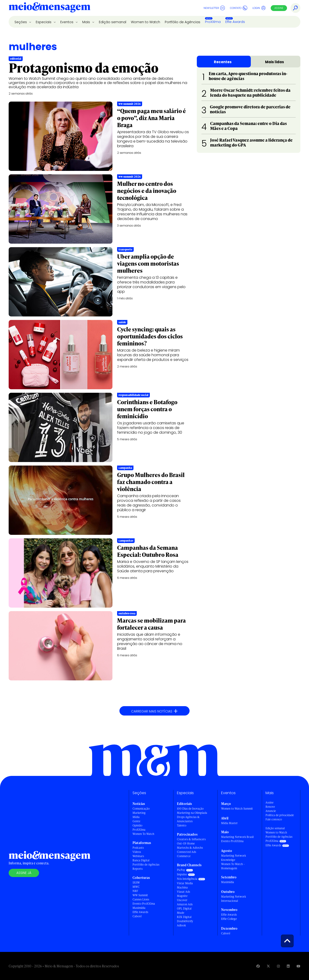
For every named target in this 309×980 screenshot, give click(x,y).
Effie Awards (235, 22)
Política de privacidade (280, 815)
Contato (239, 8)
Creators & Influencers (191, 839)
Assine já (24, 873)
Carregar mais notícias (154, 711)
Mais (87, 22)
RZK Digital (184, 917)
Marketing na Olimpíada (192, 813)
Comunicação (141, 809)
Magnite (182, 896)
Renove (270, 807)
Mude (181, 913)
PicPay (181, 870)
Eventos (67, 22)
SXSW (136, 883)
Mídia (136, 817)
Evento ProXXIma (144, 904)
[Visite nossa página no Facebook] (258, 966)
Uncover (182, 900)
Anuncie (271, 811)
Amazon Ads (185, 904)
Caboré (137, 916)
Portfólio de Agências (183, 22)
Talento (182, 825)
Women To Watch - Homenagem (233, 866)
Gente (136, 821)
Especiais (44, 22)
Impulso (182, 874)
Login (259, 8)
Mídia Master (229, 823)
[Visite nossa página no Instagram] (278, 966)
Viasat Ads (183, 892)
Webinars (138, 856)
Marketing (139, 813)
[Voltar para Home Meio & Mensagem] (50, 8)
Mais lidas (275, 62)
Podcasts (138, 848)
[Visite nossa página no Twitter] (268, 966)
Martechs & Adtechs (190, 848)
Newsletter (214, 8)
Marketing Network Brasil (237, 837)
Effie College (229, 919)
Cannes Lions (141, 899)
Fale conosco (274, 819)
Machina (182, 887)
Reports (138, 869)
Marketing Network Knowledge (234, 858)
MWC (136, 887)
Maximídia (139, 908)
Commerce (184, 856)
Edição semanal (113, 22)
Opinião (137, 825)
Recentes (223, 62)
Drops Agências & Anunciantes (188, 819)
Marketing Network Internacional (234, 899)
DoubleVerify (185, 921)
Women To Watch (143, 834)
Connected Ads (187, 852)
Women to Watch (146, 22)
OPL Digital (184, 908)
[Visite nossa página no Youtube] (298, 966)
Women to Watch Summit (237, 809)
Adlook (181, 925)
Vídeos (137, 852)
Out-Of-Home (186, 843)
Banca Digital (141, 860)
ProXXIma (213, 22)
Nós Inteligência (187, 879)
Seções (21, 22)
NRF (135, 891)
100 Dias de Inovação (190, 809)
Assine (279, 8)
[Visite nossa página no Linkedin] (288, 966)
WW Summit (140, 895)
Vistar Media (185, 883)
